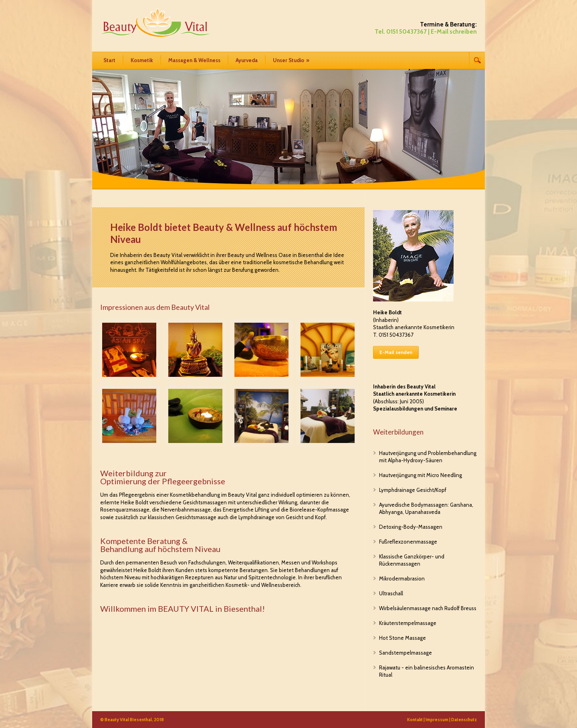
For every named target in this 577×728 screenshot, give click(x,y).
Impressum (437, 720)
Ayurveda (247, 60)
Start (109, 60)
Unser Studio (291, 60)
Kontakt (415, 720)
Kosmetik (142, 60)
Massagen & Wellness (194, 60)
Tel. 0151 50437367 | (402, 32)
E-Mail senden (396, 352)
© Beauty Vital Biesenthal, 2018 (132, 720)
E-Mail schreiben (454, 32)
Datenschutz (464, 720)
